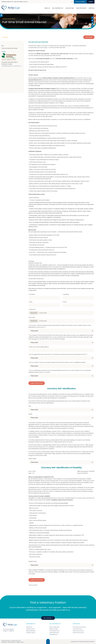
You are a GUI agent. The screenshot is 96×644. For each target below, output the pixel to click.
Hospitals (92, 9)
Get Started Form (54, 635)
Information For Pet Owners (79, 627)
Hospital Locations (31, 633)
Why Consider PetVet (54, 627)
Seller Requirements (54, 633)
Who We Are (29, 627)
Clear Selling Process (54, 631)
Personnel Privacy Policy (16, 641)
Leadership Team (30, 629)
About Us (47, 9)
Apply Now (89, 37)
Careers (90, 2)
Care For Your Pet (81, 9)
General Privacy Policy (6, 641)
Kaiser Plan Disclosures (78, 633)
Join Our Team (70, 9)
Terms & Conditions (12, 642)
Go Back (5, 37)
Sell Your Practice (58, 9)
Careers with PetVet (77, 629)
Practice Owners (77, 2)
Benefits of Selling (54, 629)
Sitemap (18, 642)
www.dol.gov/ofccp (44, 493)
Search (22, 642)
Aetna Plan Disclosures (78, 631)
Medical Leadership (31, 631)
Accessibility (4, 642)
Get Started (47, 618)
